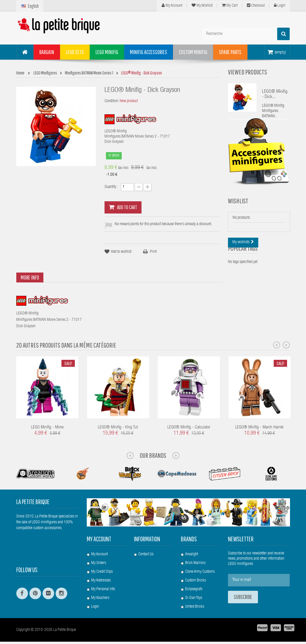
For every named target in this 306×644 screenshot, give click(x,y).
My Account (172, 6)
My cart (230, 6)
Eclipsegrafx (194, 589)
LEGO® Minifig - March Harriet (259, 427)
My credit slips (102, 572)
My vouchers (100, 598)
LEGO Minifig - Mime (47, 427)
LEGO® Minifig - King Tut (118, 427)
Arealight (192, 554)
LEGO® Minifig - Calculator (189, 427)
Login (280, 6)
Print (153, 252)
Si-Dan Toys (194, 598)
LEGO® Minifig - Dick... (275, 95)
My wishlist (202, 6)
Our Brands (153, 455)
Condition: (112, 101)
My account (99, 539)
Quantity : (111, 187)
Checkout (256, 6)
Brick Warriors (195, 563)
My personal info (103, 589)
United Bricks (195, 607)
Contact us (146, 554)
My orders (99, 563)
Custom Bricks (196, 581)
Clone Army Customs (200, 572)
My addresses (101, 581)
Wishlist (238, 214)
